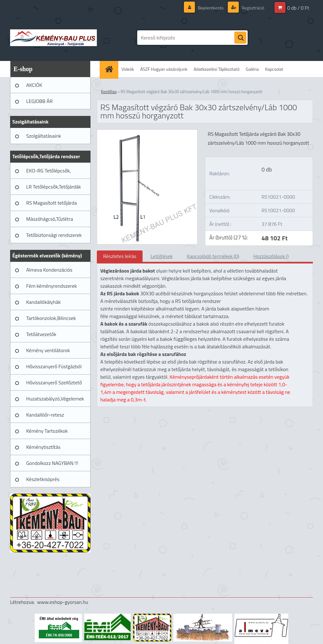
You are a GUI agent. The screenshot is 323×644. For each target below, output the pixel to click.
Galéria (252, 69)
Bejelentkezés (211, 8)
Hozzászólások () (271, 256)
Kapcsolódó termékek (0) (213, 256)
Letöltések (161, 256)
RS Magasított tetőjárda (51, 203)
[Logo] (53, 38)
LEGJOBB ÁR (39, 101)
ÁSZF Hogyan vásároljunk (164, 69)
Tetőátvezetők (41, 334)
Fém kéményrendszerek (52, 286)
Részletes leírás (120, 256)
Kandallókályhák (43, 302)
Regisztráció (253, 8)
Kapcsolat (274, 69)
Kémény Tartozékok (47, 431)
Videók (128, 69)
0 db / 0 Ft (298, 8)
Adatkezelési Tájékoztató (217, 69)
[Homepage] (111, 69)
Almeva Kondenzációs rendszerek (49, 272)
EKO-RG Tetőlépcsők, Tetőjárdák (49, 173)
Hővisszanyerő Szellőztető (54, 382)
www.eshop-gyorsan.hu (63, 602)
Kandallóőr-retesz (45, 415)
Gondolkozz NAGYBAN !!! (52, 463)
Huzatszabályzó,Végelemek (55, 399)
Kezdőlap (109, 92)
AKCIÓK (34, 85)
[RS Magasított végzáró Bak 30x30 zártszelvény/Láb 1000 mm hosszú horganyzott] (147, 132)
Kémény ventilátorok (48, 350)
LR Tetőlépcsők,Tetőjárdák (53, 187)
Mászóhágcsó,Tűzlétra (50, 219)
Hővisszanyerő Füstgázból (54, 366)
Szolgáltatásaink (44, 136)
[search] (240, 38)
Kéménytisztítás (43, 447)
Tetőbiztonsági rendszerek (54, 235)
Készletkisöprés (43, 479)
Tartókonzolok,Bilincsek (51, 318)
